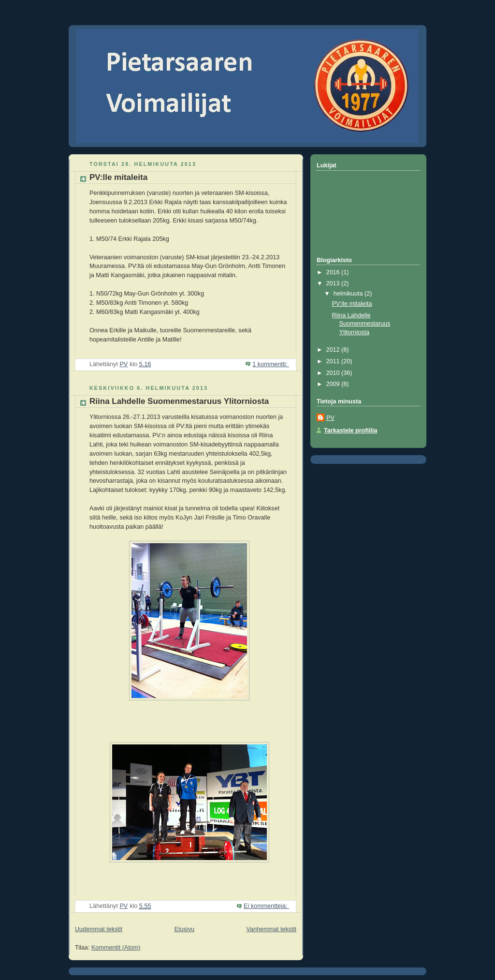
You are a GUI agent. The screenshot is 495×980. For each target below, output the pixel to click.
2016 (334, 272)
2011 (334, 361)
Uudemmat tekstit (99, 929)
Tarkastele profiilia (351, 431)
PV (330, 418)
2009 (334, 384)
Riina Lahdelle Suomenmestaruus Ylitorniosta (179, 401)
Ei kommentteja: (266, 906)
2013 (334, 283)
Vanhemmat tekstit (272, 929)
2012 (334, 350)
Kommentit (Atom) (116, 948)
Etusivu (184, 929)
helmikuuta (349, 294)
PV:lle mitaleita (118, 177)
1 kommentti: (271, 364)
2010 (334, 373)
